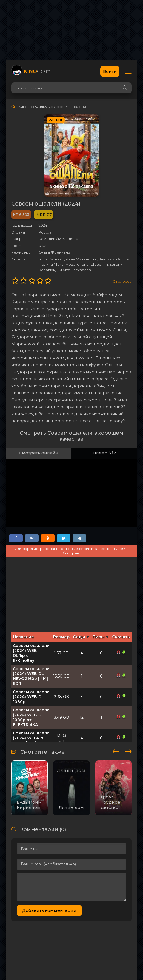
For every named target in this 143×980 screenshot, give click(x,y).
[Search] (125, 88)
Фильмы (43, 107)
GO (37, 71)
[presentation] (116, 751)
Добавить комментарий (49, 910)
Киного (25, 107)
